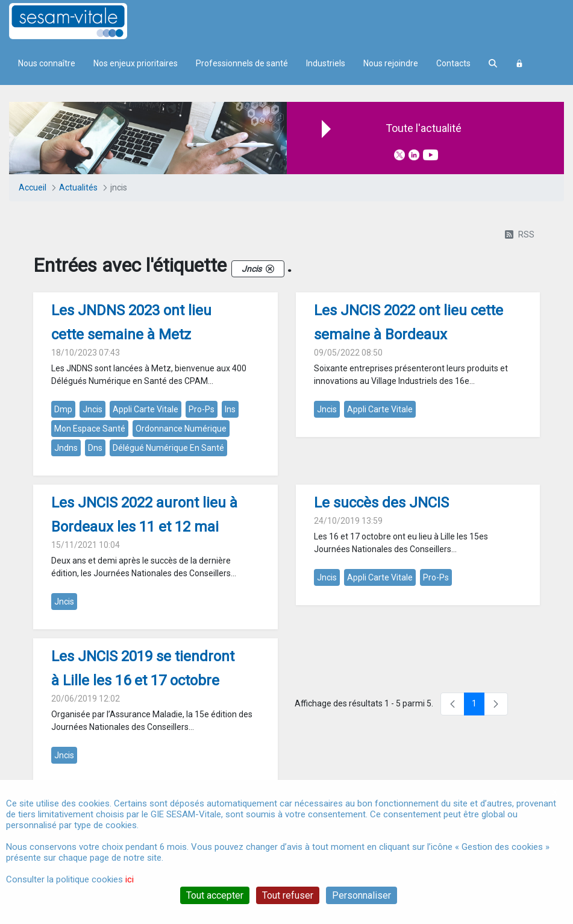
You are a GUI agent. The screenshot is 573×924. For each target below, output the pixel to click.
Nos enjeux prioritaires (136, 63)
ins (230, 409)
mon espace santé (90, 429)
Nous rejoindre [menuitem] (391, 63)
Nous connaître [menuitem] (47, 63)
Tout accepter (215, 895)
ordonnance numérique (181, 429)
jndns (66, 448)
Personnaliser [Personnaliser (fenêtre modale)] (362, 895)
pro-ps (202, 409)
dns (95, 448)
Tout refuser (288, 895)
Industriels (326, 63)
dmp (63, 409)
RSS (520, 234)
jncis (92, 409)
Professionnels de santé (242, 63)
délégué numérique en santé (168, 448)
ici (130, 879)
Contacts (453, 63)
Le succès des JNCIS (381, 503)
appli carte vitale (146, 409)
